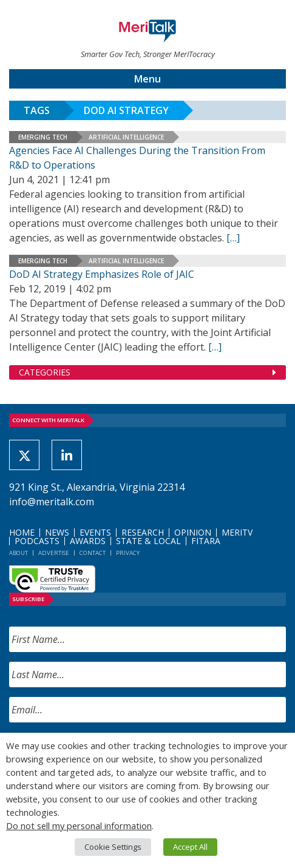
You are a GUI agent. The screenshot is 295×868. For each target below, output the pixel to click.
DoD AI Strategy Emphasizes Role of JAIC (102, 274)
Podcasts (37, 541)
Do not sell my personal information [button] (79, 826)
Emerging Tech (43, 137)
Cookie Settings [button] (113, 847)
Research (143, 532)
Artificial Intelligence (126, 137)
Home (22, 532)
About (19, 553)
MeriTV (237, 532)
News (57, 532)
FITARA (206, 541)
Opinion (193, 532)
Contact (93, 553)
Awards (88, 541)
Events (95, 532)
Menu (147, 79)
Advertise (54, 553)
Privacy (128, 553)
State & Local (148, 541)
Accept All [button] (190, 847)
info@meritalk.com (52, 502)
